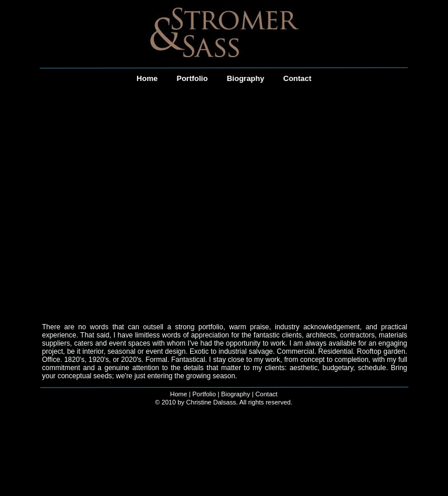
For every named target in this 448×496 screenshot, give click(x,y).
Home (178, 394)
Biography (236, 394)
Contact (267, 394)
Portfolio (204, 394)
